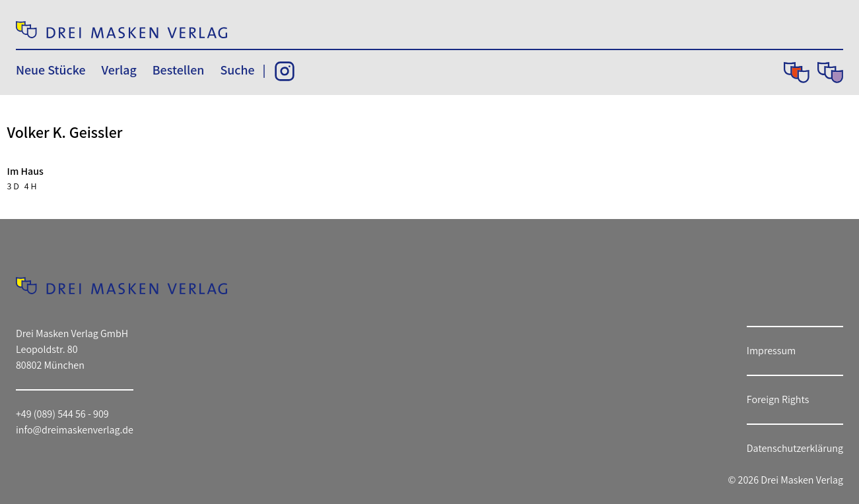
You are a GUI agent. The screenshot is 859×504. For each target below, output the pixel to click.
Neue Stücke (51, 70)
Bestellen (179, 70)
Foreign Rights (778, 399)
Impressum (771, 351)
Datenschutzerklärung (795, 448)
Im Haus (25, 171)
